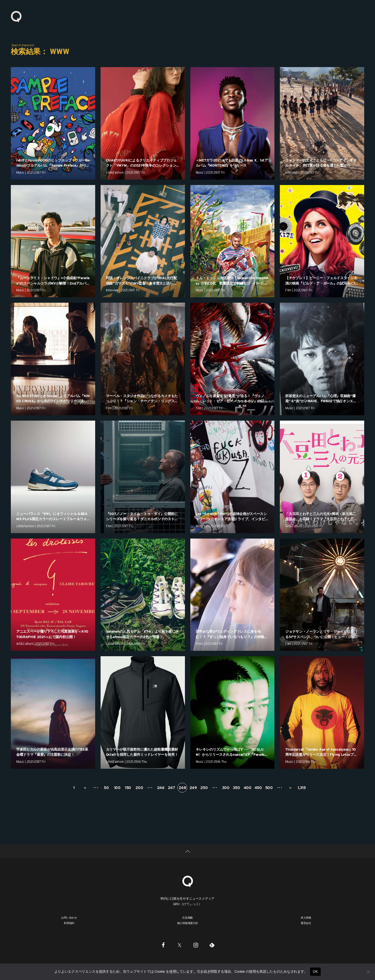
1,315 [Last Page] (302, 788)
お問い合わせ (69, 918)
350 (236, 788)
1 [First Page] (74, 788)
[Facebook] (163, 945)
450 (258, 788)
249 (193, 788)
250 (204, 788)
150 (128, 788)
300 (226, 788)
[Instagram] (196, 945)
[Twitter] (180, 945)
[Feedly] (212, 945)
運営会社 (306, 923)
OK (315, 971)
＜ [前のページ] (85, 788)
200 (139, 788)
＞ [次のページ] (290, 788)
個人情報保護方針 (188, 923)
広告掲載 (187, 918)
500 (269, 788)
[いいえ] (368, 972)
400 (248, 788)
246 (161, 788)
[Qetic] (188, 881)
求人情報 (306, 918)
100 (117, 788)
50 (106, 788)
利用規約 (69, 923)
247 (172, 788)
